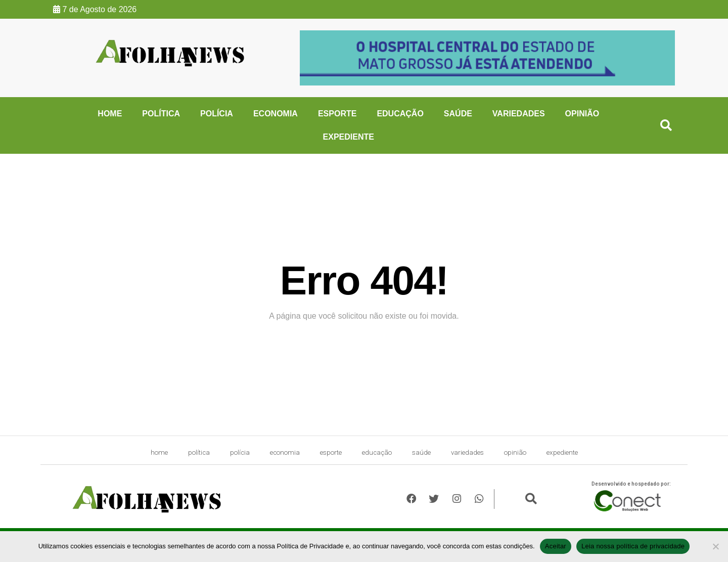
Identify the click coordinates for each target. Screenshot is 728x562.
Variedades (519, 114)
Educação (400, 114)
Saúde (458, 114)
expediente (349, 137)
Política (161, 114)
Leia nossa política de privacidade (633, 546)
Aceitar (556, 546)
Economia (276, 114)
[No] (715, 546)
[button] (666, 126)
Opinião (582, 114)
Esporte (337, 114)
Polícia (217, 114)
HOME (110, 114)
